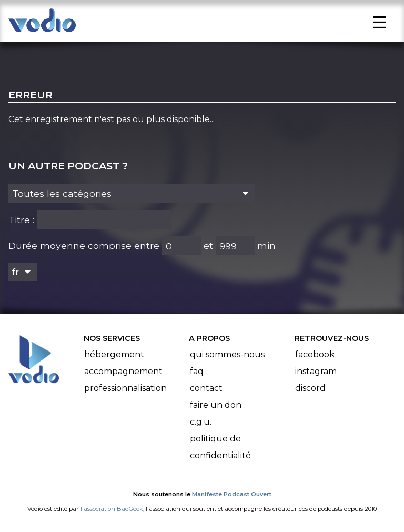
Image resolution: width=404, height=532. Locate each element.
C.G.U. (201, 422)
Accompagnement (123, 371)
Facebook (315, 354)
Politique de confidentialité (220, 447)
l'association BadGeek (112, 509)
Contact (206, 388)
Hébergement (114, 354)
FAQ (197, 371)
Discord (310, 388)
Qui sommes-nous (227, 354)
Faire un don (216, 405)
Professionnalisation (125, 388)
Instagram (316, 371)
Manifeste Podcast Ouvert (232, 494)
